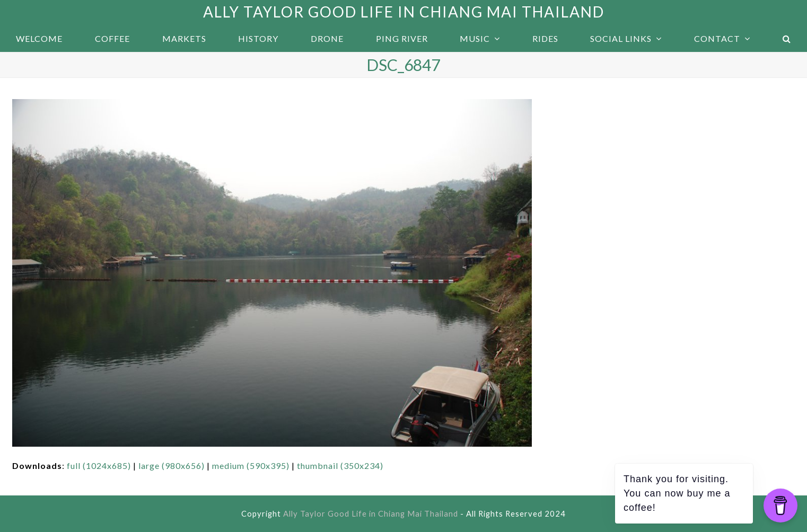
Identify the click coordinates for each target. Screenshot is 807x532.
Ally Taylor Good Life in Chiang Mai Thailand (404, 12)
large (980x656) (172, 465)
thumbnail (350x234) (340, 465)
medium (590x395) (251, 465)
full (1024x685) (99, 465)
